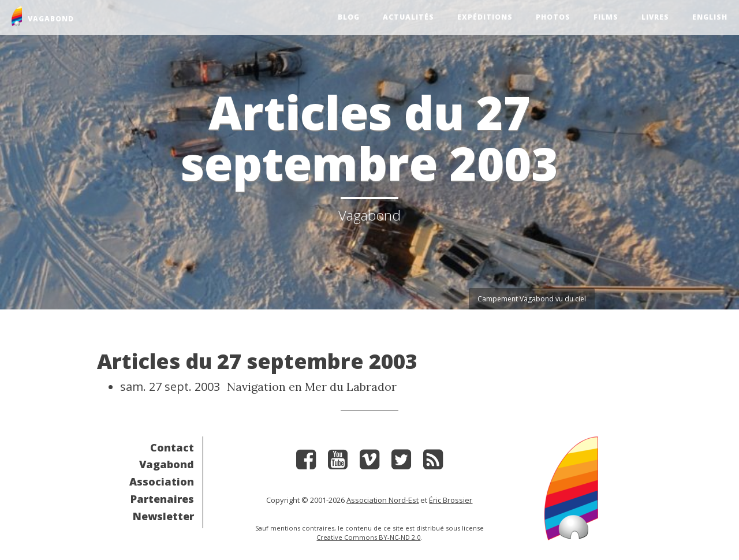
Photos (553, 17)
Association (162, 481)
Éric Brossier (451, 500)
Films (606, 17)
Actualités (408, 17)
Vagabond (167, 464)
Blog (349, 17)
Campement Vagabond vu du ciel (532, 299)
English (710, 17)
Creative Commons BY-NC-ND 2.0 (368, 537)
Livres (655, 17)
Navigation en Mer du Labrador (312, 387)
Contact (172, 447)
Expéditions (485, 17)
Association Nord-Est (382, 500)
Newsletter (163, 516)
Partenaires (162, 499)
